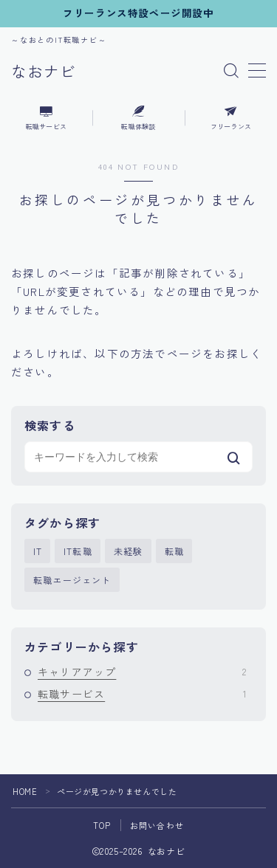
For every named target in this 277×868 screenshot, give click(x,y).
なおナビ (44, 71)
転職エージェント (72, 580)
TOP (102, 825)
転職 (174, 551)
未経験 (129, 551)
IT (38, 551)
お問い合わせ (157, 825)
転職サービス (142, 694)
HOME (25, 791)
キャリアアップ (142, 672)
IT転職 (78, 551)
